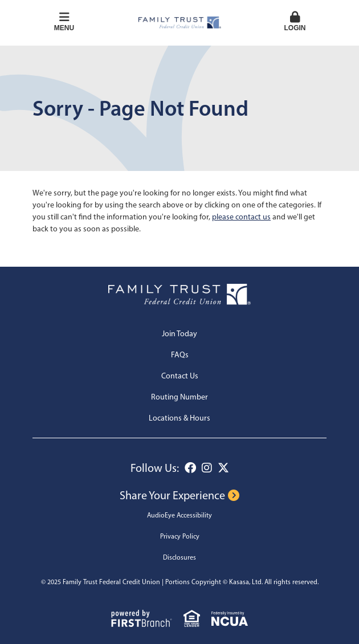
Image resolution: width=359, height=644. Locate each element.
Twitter (223, 468)
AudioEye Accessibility (179, 515)
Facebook (190, 468)
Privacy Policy (180, 536)
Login (295, 22)
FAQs (180, 355)
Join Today (179, 334)
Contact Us (180, 376)
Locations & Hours (179, 418)
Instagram (207, 468)
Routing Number (179, 397)
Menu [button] (64, 22)
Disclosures (179, 557)
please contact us (241, 217)
